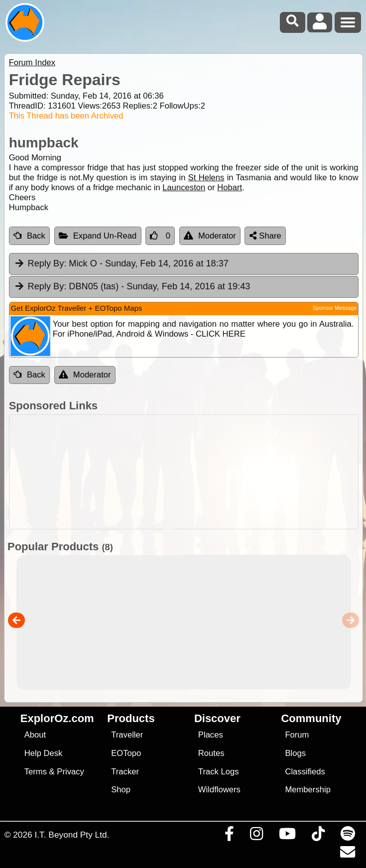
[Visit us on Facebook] (229, 836)
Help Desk (44, 753)
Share (265, 236)
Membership (307, 790)
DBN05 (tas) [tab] (132, 287)
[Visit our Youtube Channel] (287, 836)
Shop (121, 790)
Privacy (70, 772)
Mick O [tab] (121, 264)
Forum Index (32, 62)
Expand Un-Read (98, 236)
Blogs (295, 753)
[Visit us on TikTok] (318, 836)
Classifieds (305, 772)
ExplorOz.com (57, 718)
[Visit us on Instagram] (256, 836)
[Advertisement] (184, 472)
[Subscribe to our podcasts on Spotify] (348, 836)
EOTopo (126, 753)
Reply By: (47, 263)
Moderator (210, 236)
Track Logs (219, 772)
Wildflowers (219, 790)
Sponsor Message (335, 308)
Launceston (184, 187)
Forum (297, 735)
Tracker (125, 772)
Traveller (127, 735)
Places (211, 735)
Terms (36, 772)
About (35, 735)
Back (29, 236)
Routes (211, 753)
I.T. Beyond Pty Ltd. (72, 835)
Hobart (230, 187)
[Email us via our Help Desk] (347, 855)
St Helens (206, 178)
